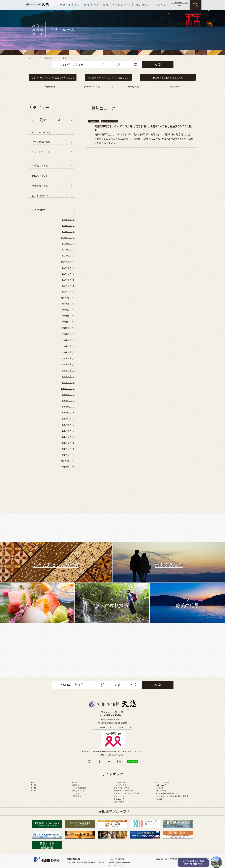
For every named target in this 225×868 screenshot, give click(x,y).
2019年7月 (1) (68, 401)
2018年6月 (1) (68, 431)
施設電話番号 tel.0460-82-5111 (113, 720)
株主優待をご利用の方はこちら (168, 78)
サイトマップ (119, 796)
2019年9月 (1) (68, 395)
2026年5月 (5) (68, 220)
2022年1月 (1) (68, 322)
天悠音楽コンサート (80, 796)
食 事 (33, 791)
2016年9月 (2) (68, 467)
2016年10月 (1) (68, 461)
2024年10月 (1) (68, 262)
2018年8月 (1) (68, 425)
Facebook (159, 788)
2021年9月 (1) (68, 334)
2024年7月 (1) (68, 274)
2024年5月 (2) (68, 286)
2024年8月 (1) (68, 268)
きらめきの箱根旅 (79, 788)
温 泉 (33, 788)
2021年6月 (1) (68, 340)
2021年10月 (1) (68, 328)
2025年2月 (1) (68, 256)
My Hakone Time (162, 785)
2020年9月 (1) (68, 358)
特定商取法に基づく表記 (123, 791)
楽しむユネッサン (79, 791)
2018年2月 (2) (68, 443)
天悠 (38, 5)
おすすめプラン (40, 196)
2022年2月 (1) (68, 316)
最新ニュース (119, 799)
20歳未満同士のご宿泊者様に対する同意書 (172, 796)
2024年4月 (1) (68, 292)
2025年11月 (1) (68, 238)
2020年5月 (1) (68, 376)
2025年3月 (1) (68, 250)
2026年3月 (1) (68, 226)
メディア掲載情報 (41, 142)
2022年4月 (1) (68, 310)
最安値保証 (50, 87)
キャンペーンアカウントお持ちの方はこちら (53, 78)
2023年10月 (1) (68, 298)
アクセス (76, 793)
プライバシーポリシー (123, 788)
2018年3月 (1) (68, 437)
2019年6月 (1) (68, 407)
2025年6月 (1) (68, 244)
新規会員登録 (133, 87)
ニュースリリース (41, 152)
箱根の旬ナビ (41, 166)
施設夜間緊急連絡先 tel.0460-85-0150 (113, 723)
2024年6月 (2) (68, 280)
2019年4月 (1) (68, 419)
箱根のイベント (40, 176)
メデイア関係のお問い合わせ (167, 793)
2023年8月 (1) (68, 304)
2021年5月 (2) (68, 346)
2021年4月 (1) (68, 352)
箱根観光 (76, 785)
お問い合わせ (161, 791)
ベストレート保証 (162, 782)
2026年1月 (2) (68, 232)
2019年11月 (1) (68, 389)
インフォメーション (42, 132)
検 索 (158, 65)
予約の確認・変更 (92, 87)
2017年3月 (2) (68, 449)
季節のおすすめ (40, 186)
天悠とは (34, 782)
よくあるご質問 (120, 782)
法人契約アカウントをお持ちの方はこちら (108, 78)
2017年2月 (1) (68, 455)
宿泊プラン (175, 87)
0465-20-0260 (113, 715)
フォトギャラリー (121, 785)
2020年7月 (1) (68, 370)
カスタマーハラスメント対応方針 (127, 793)
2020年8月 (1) (68, 364)
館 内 (75, 782)
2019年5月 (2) (68, 413)
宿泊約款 (159, 799)
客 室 (33, 785)
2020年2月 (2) (68, 383)
